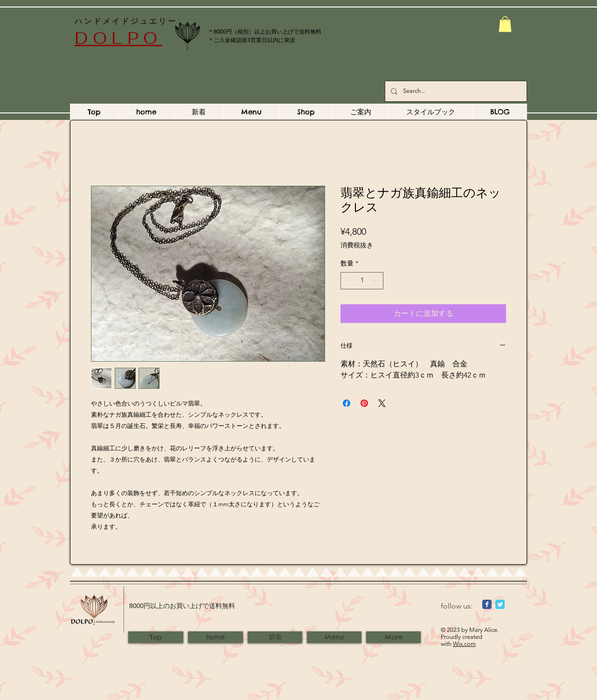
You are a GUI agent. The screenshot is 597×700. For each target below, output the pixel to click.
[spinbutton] (362, 281)
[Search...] (455, 91)
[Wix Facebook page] (487, 604)
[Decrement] (348, 281)
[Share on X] (382, 403)
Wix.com (464, 644)
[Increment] (376, 281)
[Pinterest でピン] (364, 403)
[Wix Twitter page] (500, 604)
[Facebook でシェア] (347, 403)
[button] (505, 24)
